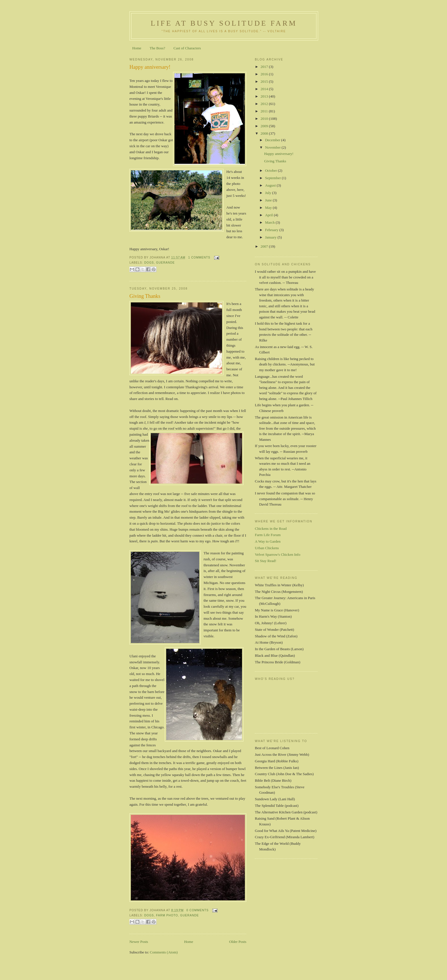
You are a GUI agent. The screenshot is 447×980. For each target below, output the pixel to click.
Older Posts (238, 942)
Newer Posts (139, 942)
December (273, 140)
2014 (265, 89)
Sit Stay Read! (266, 561)
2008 (265, 133)
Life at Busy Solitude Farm (224, 23)
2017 (265, 67)
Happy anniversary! (150, 67)
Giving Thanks (145, 296)
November (273, 147)
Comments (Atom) (164, 952)
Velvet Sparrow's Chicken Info (278, 554)
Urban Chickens (267, 548)
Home (137, 48)
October (272, 170)
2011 (265, 111)
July (269, 193)
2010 (265, 119)
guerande (166, 263)
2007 (265, 246)
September (274, 178)
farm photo (167, 915)
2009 (265, 126)
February (272, 230)
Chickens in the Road (271, 529)
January (271, 237)
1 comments (199, 257)
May (269, 208)
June (269, 200)
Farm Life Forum (268, 535)
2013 (265, 96)
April (270, 215)
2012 (265, 104)
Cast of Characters (187, 48)
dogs (149, 263)
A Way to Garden (268, 541)
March (270, 222)
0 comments (198, 910)
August (271, 185)
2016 (265, 74)
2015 (265, 81)
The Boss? (158, 48)
